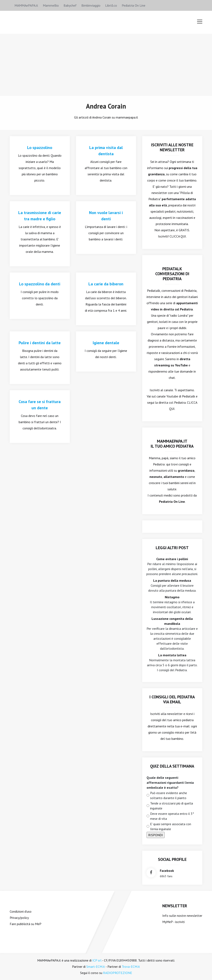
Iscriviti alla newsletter (166, 714)
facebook (167, 871)
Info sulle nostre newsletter (182, 916)
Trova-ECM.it (131, 967)
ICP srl (97, 960)
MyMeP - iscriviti (173, 922)
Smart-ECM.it (96, 967)
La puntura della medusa (172, 580)
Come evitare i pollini (172, 559)
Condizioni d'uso (21, 911)
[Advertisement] (106, 65)
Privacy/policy (19, 918)
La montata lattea (172, 655)
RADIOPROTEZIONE (118, 973)
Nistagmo (172, 597)
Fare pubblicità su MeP (26, 924)
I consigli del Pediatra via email (172, 699)
